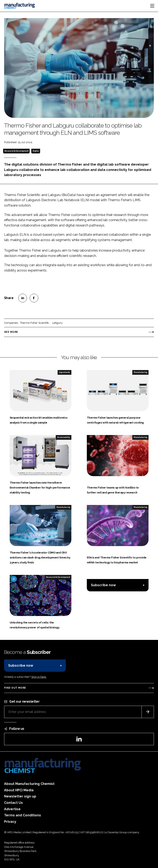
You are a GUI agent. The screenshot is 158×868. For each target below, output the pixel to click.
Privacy (10, 822)
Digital (36, 151)
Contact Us (13, 803)
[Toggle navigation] (152, 6)
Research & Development (16, 151)
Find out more (15, 688)
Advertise (12, 809)
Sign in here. (39, 677)
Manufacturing (140, 372)
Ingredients (64, 372)
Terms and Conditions (23, 815)
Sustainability (64, 437)
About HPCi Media (19, 790)
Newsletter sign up (20, 796)
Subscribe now (103, 585)
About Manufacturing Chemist (29, 784)
